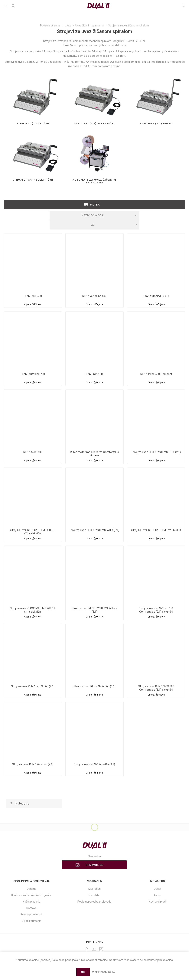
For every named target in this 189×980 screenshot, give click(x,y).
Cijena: (28, 304)
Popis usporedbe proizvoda (94, 902)
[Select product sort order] (95, 215)
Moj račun (94, 889)
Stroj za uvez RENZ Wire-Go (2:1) (33, 764)
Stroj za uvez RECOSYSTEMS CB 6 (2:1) (156, 452)
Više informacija (103, 972)
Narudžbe (94, 895)
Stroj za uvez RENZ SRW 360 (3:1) (94, 686)
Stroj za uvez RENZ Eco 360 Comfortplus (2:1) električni (156, 610)
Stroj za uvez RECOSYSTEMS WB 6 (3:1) (156, 530)
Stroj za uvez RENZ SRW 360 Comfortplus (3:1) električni (156, 688)
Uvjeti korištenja (32, 921)
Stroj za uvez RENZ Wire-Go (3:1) (94, 764)
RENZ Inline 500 (94, 374)
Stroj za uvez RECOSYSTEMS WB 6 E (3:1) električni (33, 610)
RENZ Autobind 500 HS (156, 296)
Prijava (38, 304)
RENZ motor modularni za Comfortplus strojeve (94, 454)
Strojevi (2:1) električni (94, 123)
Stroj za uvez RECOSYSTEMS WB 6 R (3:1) (94, 610)
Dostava (31, 908)
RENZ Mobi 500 (33, 452)
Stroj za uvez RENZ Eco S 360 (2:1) (33, 686)
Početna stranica (50, 26)
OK (83, 972)
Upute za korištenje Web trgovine (31, 895)
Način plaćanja (32, 902)
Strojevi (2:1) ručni (33, 123)
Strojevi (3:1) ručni (156, 123)
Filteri (95, 204)
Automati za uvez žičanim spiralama (94, 181)
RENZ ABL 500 (33, 296)
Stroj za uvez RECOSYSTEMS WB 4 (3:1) (94, 530)
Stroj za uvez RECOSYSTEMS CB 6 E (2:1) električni (33, 532)
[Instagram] (101, 949)
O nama (32, 889)
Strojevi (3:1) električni (33, 180)
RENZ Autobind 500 (94, 296)
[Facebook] (87, 949)
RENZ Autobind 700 (33, 374)
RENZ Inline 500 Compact (156, 374)
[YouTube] (94, 949)
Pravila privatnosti (31, 914)
